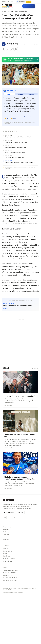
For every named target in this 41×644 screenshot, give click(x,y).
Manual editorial (8, 623)
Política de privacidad (10, 621)
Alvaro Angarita (14, 43)
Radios (5, 602)
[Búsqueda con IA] (29, 6)
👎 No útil (13, 119)
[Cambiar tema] (38, 2)
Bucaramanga (7, 575)
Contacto (20, 561)
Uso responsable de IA (10, 626)
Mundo (5, 585)
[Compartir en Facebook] (3, 49)
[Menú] (38, 6)
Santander (6, 580)
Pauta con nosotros (9, 607)
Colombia (6, 582)
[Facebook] (5, 566)
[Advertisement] (20, 153)
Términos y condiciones (10, 618)
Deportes (6, 588)
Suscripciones (7, 609)
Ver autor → (35, 417)
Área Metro (6, 578)
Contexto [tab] (32, 94)
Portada (4, 11)
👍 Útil (6, 119)
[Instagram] (9, 566)
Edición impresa (9, 561)
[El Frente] (8, 6)
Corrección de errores (10, 628)
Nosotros (6, 597)
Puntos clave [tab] (21, 94)
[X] (14, 566)
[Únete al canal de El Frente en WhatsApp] (20, 60)
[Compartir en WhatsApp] (8, 49)
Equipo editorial (8, 599)
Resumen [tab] (9, 94)
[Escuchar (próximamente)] (16, 49)
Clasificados (7, 604)
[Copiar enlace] (12, 49)
